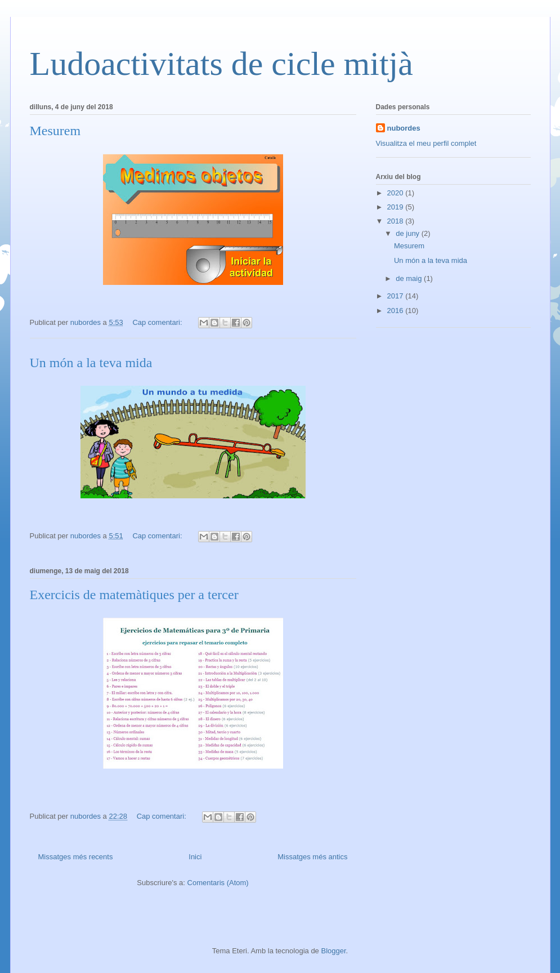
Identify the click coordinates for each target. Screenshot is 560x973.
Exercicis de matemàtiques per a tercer (134, 595)
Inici (195, 857)
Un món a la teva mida (91, 363)
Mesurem (55, 131)
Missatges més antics (312, 857)
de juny (409, 233)
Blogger (333, 951)
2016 (397, 311)
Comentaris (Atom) (218, 883)
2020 (397, 193)
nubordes (404, 128)
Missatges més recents (76, 857)
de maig (410, 278)
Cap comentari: (158, 322)
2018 (397, 221)
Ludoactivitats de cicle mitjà (221, 64)
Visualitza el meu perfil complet (426, 143)
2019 (397, 207)
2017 (397, 296)
